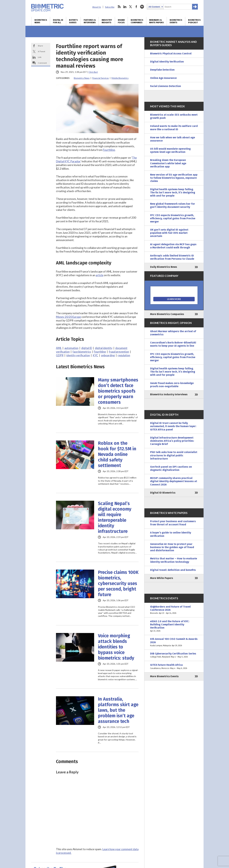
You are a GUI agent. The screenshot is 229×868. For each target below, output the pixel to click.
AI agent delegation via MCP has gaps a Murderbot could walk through (173, 246)
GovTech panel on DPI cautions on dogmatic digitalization (171, 468)
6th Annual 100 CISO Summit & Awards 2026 (174, 642)
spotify (142, 7)
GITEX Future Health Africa (174, 667)
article (100, 275)
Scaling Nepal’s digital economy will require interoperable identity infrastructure (115, 517)
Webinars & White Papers (156, 21)
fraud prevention (119, 352)
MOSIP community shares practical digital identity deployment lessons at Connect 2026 (174, 481)
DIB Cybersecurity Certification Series (174, 655)
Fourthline (109, 150)
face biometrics (82, 352)
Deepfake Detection (162, 70)
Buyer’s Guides (73, 21)
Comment (42, 63)
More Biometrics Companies (167, 314)
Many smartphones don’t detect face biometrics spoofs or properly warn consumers (118, 391)
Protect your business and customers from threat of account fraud (173, 523)
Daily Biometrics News (164, 267)
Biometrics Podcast (194, 21)
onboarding (108, 355)
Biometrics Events (176, 21)
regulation (124, 355)
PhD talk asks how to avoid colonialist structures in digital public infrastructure (174, 455)
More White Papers (162, 578)
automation (71, 348)
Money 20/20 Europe (68, 317)
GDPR (60, 355)
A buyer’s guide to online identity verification (171, 534)
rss (119, 7)
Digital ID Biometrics (163, 493)
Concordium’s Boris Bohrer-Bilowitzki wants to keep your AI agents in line (173, 344)
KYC (95, 355)
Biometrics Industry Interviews (169, 394)
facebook (136, 7)
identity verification (78, 355)
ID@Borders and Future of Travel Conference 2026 (174, 610)
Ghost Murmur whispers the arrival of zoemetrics (173, 333)
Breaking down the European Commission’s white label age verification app (168, 163)
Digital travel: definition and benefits (173, 570)
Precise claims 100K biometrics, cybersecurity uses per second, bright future (118, 583)
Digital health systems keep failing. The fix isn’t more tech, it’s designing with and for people (173, 192)
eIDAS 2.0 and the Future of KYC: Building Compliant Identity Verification (174, 626)
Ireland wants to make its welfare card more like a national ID (174, 128)
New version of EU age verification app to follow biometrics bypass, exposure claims (174, 178)
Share (40, 46)
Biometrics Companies (137, 21)
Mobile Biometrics (120, 78)
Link (40, 57)
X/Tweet (42, 51)
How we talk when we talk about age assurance (173, 139)
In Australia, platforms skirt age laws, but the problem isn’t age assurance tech (118, 710)
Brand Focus (121, 21)
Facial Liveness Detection (166, 86)
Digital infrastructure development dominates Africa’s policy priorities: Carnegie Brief (172, 441)
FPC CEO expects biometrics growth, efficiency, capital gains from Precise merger (173, 218)
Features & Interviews (90, 21)
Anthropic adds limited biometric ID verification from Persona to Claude (172, 257)
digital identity (104, 348)
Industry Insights (107, 21)
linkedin (125, 7)
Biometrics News (41, 21)
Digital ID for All (58, 21)
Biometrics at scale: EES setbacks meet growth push (174, 116)
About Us (97, 7)
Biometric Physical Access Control (171, 54)
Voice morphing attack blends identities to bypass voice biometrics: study (116, 647)
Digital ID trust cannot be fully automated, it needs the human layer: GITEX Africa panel (173, 426)
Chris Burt (93, 72)
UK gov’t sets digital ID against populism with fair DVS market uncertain (169, 233)
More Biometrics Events (164, 676)
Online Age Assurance (163, 78)
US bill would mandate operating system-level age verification (170, 150)
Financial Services (101, 78)
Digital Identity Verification (167, 62)
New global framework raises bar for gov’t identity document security (173, 205)
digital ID (87, 348)
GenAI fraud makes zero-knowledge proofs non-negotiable (172, 385)
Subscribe (110, 7)
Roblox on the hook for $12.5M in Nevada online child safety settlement (117, 454)
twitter (131, 7)
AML (59, 348)
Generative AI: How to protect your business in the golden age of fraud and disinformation (172, 547)
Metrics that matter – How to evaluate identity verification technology (174, 560)
